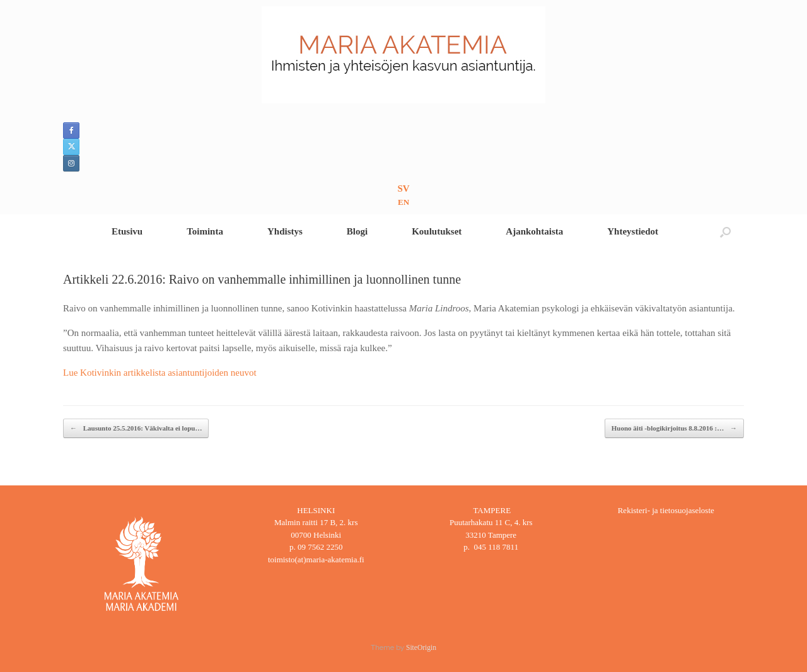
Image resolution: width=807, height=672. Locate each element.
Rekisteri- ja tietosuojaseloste (666, 510)
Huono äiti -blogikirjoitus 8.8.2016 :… (674, 428)
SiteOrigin (421, 647)
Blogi (357, 231)
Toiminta (205, 231)
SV (403, 188)
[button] (725, 232)
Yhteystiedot (633, 231)
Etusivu (127, 231)
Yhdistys (285, 231)
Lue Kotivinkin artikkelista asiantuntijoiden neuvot (160, 373)
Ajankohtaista (534, 231)
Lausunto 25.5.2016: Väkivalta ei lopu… (136, 428)
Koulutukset (437, 231)
